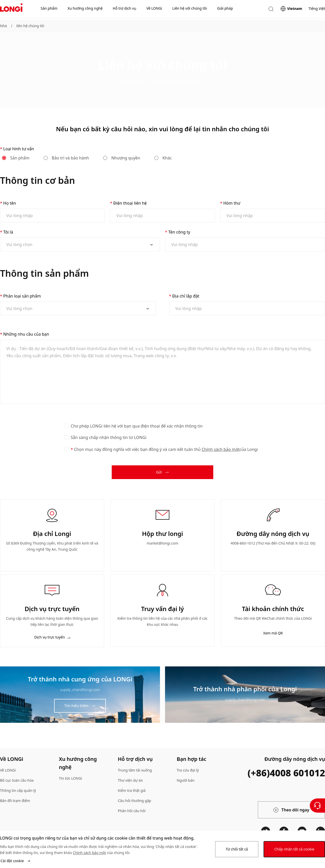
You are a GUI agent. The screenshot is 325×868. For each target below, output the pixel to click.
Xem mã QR (273, 633)
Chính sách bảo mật (221, 449)
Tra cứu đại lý (188, 770)
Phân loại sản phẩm (22, 296)
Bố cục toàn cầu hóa (17, 780)
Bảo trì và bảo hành (67, 158)
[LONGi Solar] (11, 10)
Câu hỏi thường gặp (134, 801)
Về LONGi (8, 770)
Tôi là (8, 232)
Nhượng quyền (122, 158)
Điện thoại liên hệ (130, 203)
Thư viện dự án (130, 780)
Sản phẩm (16, 158)
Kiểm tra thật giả (132, 790)
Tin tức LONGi (70, 778)
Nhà (3, 26)
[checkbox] (67, 426)
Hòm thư (232, 203)
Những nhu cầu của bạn (26, 334)
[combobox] (78, 244)
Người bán (186, 780)
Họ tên (10, 203)
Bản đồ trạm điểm (15, 801)
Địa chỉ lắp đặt (186, 296)
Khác (163, 158)
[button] (271, 10)
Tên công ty (179, 232)
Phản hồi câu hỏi (132, 811)
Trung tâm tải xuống (135, 770)
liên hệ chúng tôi (30, 26)
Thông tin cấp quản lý (18, 790)
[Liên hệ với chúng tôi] (317, 806)
